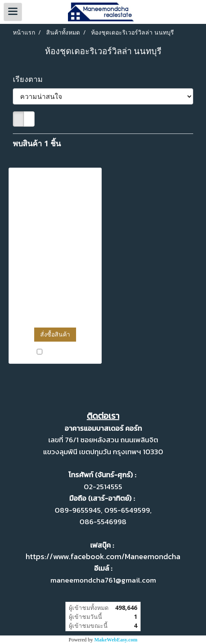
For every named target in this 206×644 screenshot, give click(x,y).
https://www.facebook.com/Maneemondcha (103, 556)
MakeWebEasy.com (116, 640)
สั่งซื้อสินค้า (55, 334)
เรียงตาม (31, 79)
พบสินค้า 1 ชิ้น (37, 143)
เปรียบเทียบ (59, 352)
